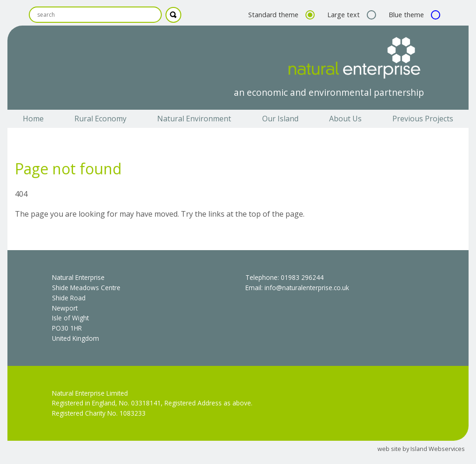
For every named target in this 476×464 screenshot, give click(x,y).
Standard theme (280, 15)
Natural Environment (194, 119)
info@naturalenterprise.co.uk (307, 288)
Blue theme (413, 15)
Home (33, 119)
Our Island (280, 119)
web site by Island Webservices (421, 449)
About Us (345, 119)
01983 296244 (302, 277)
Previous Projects (423, 119)
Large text (350, 15)
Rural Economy (100, 119)
